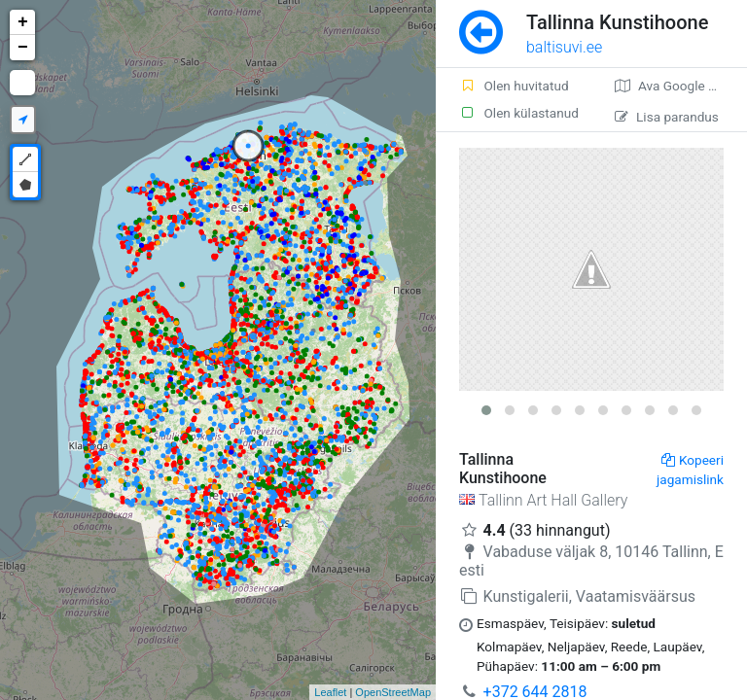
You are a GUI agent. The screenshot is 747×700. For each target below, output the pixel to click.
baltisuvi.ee (564, 47)
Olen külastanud (519, 113)
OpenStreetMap (393, 692)
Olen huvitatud (514, 86)
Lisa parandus (667, 117)
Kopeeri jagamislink (690, 470)
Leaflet (330, 692)
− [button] (23, 48)
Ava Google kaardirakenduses (681, 86)
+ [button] (23, 22)
